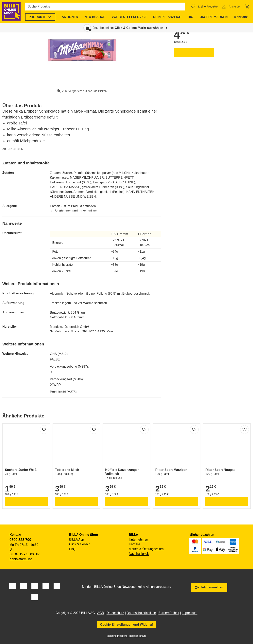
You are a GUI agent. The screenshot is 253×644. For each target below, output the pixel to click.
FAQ (72, 549)
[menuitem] (40, 17)
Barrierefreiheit (169, 613)
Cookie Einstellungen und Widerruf (127, 625)
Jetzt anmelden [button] (209, 587)
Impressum (190, 613)
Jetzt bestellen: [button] (128, 28)
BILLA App (77, 539)
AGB (101, 613)
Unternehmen (138, 539)
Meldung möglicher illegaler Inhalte (127, 636)
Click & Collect (79, 544)
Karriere (135, 544)
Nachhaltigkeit (139, 554)
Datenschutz (115, 613)
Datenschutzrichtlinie (141, 613)
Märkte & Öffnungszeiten (146, 549)
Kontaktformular (21, 559)
